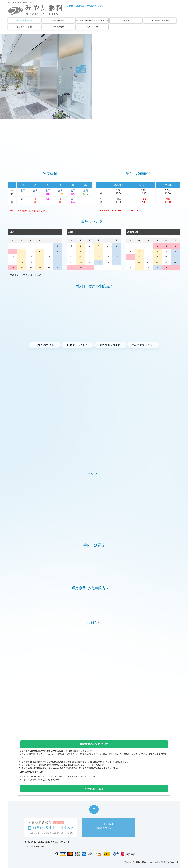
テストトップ (92, 27)
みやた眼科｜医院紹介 (160, 21)
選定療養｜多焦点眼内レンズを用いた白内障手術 (92, 21)
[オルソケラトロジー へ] (143, 345)
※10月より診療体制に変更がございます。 (85, 6)
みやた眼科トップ (24, 21)
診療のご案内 (58, 27)
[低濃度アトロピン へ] (78, 345)
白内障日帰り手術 (58, 21)
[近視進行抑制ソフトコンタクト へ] (110, 345)
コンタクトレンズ (24, 27)
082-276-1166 (38, 847)
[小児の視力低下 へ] (45, 345)
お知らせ (126, 21)
